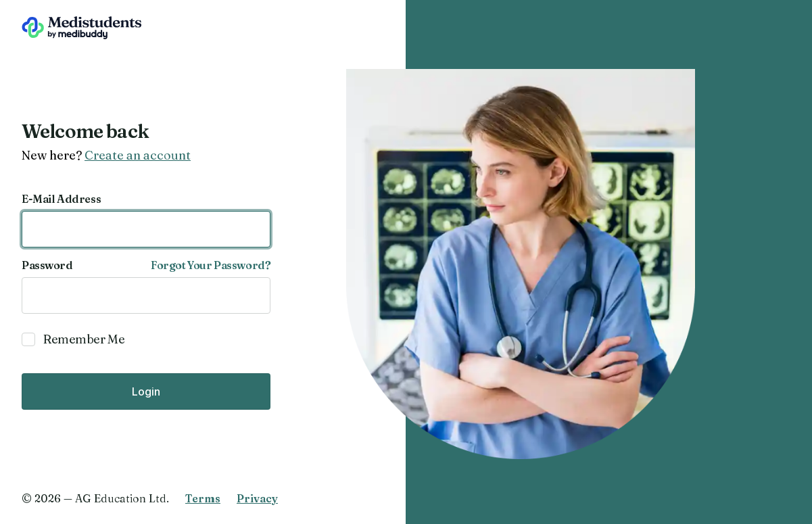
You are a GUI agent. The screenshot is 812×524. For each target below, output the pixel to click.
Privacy (257, 498)
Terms (203, 498)
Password (47, 265)
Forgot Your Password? (211, 265)
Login (146, 391)
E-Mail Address (61, 199)
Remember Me (84, 339)
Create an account (138, 155)
